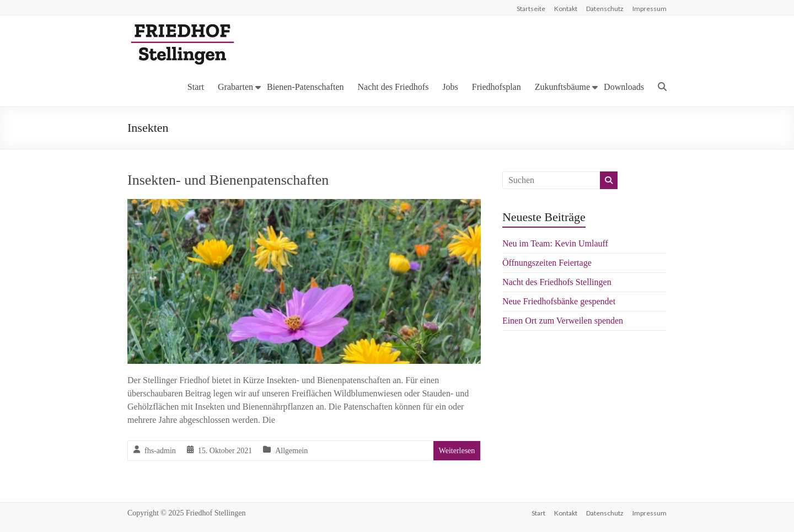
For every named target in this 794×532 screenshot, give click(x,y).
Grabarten (235, 87)
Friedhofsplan (497, 87)
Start (196, 87)
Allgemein (291, 451)
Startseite (531, 9)
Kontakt (566, 9)
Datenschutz (605, 9)
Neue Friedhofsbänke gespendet (559, 301)
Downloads (624, 87)
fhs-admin (160, 451)
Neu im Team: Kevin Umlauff (555, 243)
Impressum (650, 9)
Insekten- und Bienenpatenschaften (228, 180)
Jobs (450, 87)
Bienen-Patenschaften (305, 87)
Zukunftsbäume (562, 87)
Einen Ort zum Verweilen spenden (563, 321)
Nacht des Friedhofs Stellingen (557, 282)
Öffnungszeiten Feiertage (547, 263)
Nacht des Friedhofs (393, 87)
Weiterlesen (457, 451)
